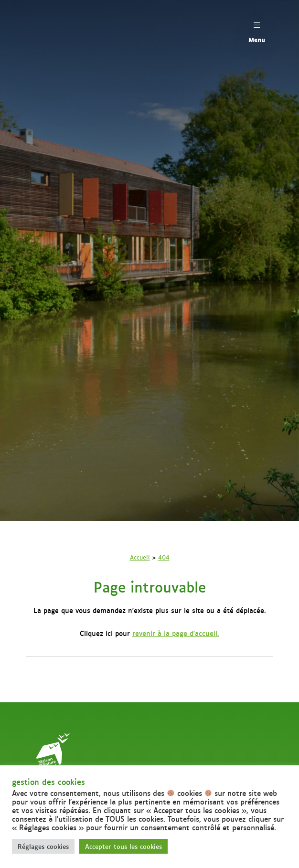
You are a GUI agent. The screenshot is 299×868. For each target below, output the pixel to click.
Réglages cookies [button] (43, 846)
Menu (257, 30)
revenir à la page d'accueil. (176, 633)
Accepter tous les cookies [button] (123, 846)
